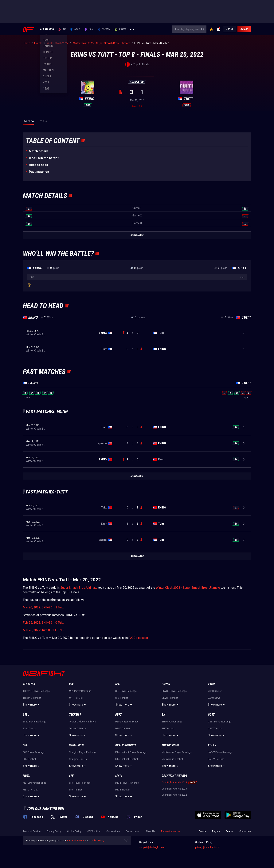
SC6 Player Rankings (34, 752)
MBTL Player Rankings (35, 783)
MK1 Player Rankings (80, 691)
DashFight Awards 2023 (174, 789)
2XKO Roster (215, 691)
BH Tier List (168, 729)
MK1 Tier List (76, 698)
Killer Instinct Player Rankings (131, 752)
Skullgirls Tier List (78, 759)
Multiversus (170, 745)
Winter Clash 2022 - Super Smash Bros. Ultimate (188, 588)
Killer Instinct (126, 745)
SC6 (25, 745)
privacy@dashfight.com (208, 847)
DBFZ (118, 715)
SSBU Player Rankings (34, 722)
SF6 (89, 29)
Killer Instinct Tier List (127, 759)
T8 (62, 29)
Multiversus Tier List (172, 759)
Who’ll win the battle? (44, 158)
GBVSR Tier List (170, 698)
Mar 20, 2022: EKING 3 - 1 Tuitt (43, 607)
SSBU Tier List (30, 729)
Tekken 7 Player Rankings (82, 722)
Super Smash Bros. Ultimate (79, 588)
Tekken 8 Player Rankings (36, 691)
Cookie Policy (74, 831)
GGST (211, 715)
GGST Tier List (215, 729)
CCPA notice (94, 831)
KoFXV (212, 745)
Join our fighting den (45, 809)
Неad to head (38, 165)
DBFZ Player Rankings (127, 722)
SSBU (26, 715)
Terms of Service (32, 831)
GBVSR (104, 29)
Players (216, 831)
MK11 (119, 776)
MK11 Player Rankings (127, 783)
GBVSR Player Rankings (174, 691)
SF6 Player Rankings (126, 691)
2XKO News (214, 698)
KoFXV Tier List (216, 759)
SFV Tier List (76, 790)
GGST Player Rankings (220, 722)
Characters (245, 831)
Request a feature (171, 831)
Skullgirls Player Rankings (83, 752)
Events (202, 831)
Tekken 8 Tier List (32, 698)
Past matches (39, 172)
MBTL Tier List (30, 790)
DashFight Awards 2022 (174, 795)
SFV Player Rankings (80, 783)
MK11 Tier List (123, 790)
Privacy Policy (54, 831)
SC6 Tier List (29, 759)
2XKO (120, 29)
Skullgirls (76, 745)
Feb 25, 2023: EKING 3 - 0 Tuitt (43, 623)
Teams (230, 831)
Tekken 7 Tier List (78, 729)
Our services (113, 831)
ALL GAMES (47, 29)
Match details (39, 151)
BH (164, 715)
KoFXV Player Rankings (220, 752)
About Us (150, 831)
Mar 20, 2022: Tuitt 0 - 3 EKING (43, 630)
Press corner (133, 831)
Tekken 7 (75, 715)
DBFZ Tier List (123, 729)
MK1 (75, 29)
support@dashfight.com (152, 847)
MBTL (26, 776)
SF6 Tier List (122, 698)
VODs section (139, 638)
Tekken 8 (29, 684)
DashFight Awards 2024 (174, 782)
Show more (32, 705)
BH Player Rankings (172, 722)
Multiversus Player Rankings (177, 752)
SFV (71, 776)
